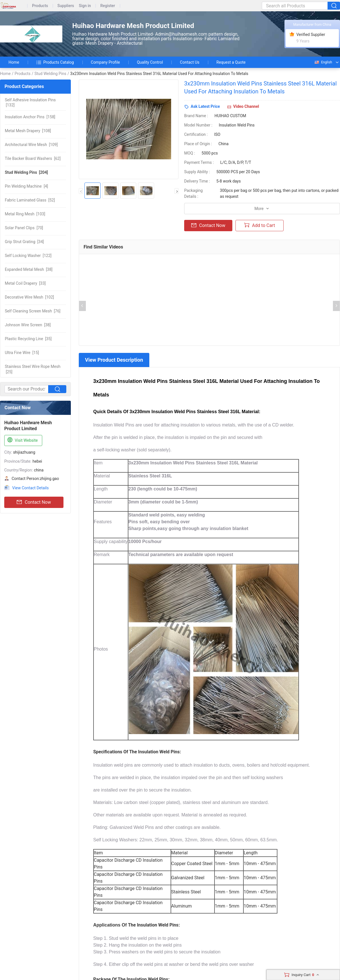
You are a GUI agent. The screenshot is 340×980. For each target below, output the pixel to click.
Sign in (85, 6)
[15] (22, 353)
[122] (28, 256)
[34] (24, 242)
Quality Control (150, 62)
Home (14, 62)
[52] (30, 200)
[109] (31, 145)
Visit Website (22, 440)
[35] (28, 339)
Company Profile (106, 62)
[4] (26, 186)
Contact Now (34, 502)
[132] (30, 102)
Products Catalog (55, 62)
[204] (26, 172)
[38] (29, 269)
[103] (25, 214)
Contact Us (190, 62)
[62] (33, 158)
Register (108, 6)
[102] (29, 297)
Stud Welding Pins (50, 74)
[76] (33, 311)
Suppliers (66, 6)
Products (40, 6)
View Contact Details (30, 488)
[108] (28, 131)
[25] (33, 369)
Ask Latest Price (205, 106)
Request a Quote (231, 62)
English (323, 62)
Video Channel (246, 106)
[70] (24, 228)
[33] (25, 283)
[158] (30, 117)
